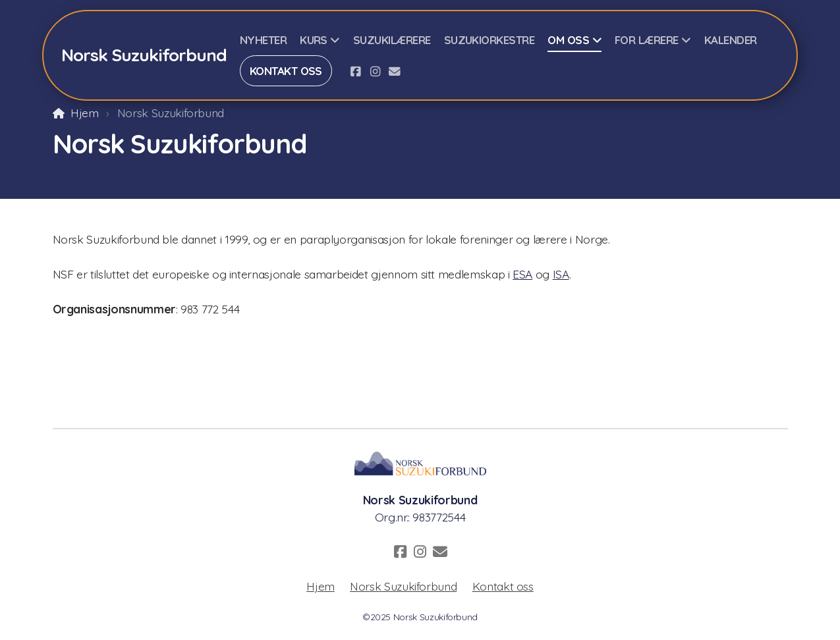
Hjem (85, 113)
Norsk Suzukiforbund (403, 586)
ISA (561, 274)
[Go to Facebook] (355, 71)
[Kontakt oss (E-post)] (395, 71)
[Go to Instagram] (375, 71)
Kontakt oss (503, 586)
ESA (522, 274)
